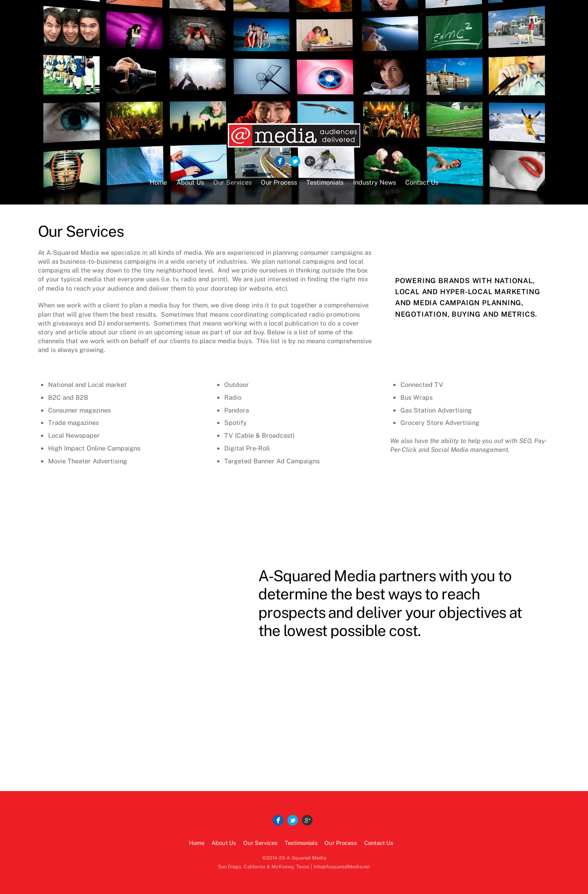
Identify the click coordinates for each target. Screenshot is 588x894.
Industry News (375, 182)
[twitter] (295, 161)
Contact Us (422, 182)
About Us (190, 182)
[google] (310, 161)
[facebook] (280, 161)
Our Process (279, 182)
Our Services (232, 182)
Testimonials (325, 182)
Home (158, 182)
